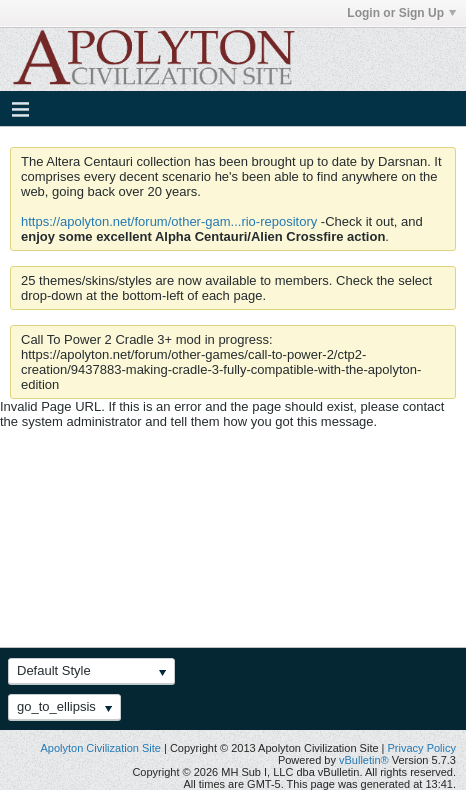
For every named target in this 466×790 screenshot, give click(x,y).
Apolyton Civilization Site (100, 748)
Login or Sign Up (401, 13)
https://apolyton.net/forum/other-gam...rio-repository (169, 221)
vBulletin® (364, 760)
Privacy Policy (422, 748)
